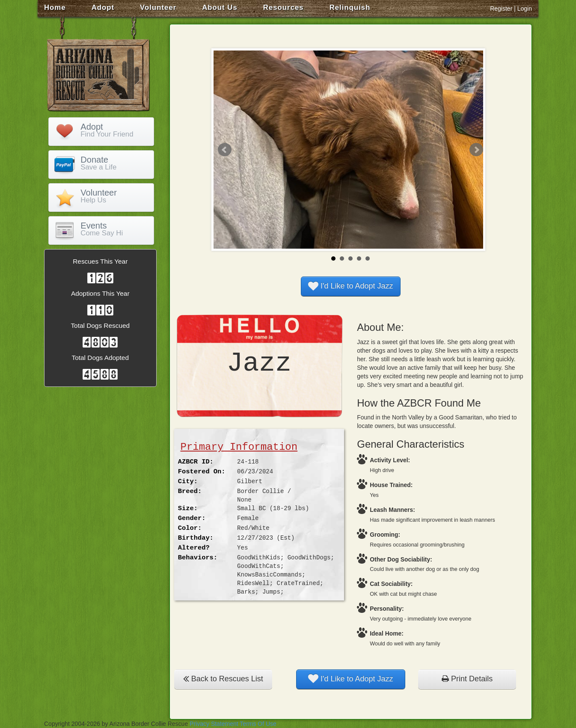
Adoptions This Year (100, 293)
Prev (225, 150)
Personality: (387, 609)
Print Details (467, 679)
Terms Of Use (258, 724)
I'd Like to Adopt (351, 286)
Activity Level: (390, 460)
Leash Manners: (392, 510)
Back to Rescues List (223, 679)
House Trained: (391, 485)
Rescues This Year (100, 261)
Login (525, 9)
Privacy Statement (214, 724)
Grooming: (385, 535)
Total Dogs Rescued (100, 325)
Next (476, 150)
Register (501, 9)
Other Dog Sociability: (401, 559)
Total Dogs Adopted (100, 358)
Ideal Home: (387, 633)
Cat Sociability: (391, 584)
